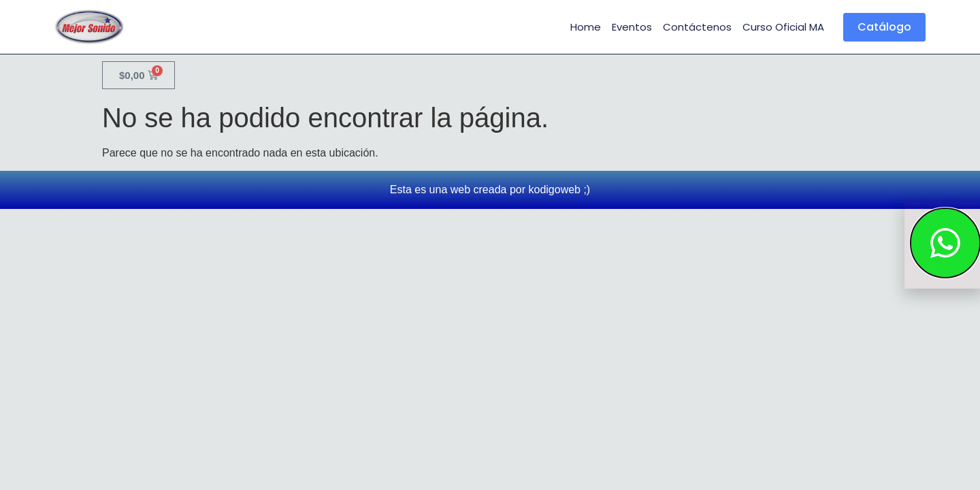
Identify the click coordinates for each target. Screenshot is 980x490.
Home (586, 27)
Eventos (632, 27)
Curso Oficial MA (783, 27)
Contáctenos (697, 27)
